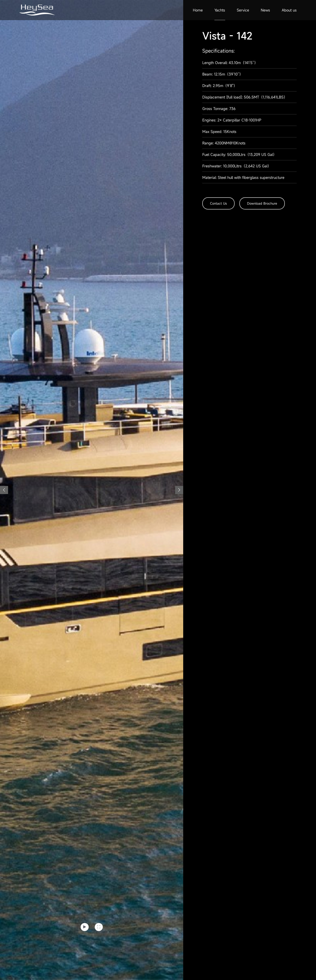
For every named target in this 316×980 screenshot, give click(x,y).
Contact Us (218, 203)
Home (198, 10)
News (265, 10)
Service (243, 10)
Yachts (220, 10)
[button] (4, 490)
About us (289, 10)
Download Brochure (262, 203)
